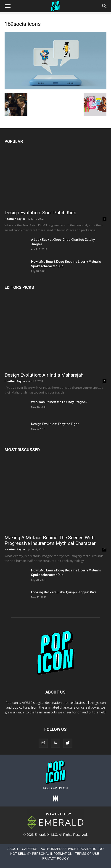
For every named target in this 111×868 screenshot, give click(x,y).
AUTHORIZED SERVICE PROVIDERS (68, 849)
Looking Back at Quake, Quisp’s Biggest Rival (64, 592)
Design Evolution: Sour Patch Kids (40, 213)
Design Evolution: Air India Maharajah (44, 375)
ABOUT (13, 849)
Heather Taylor (15, 219)
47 (104, 549)
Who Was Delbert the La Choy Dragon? (59, 402)
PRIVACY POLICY (55, 858)
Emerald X (42, 835)
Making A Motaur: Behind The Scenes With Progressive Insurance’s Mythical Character (50, 540)
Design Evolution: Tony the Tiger (55, 424)
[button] (105, 6)
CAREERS (30, 849)
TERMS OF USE (87, 854)
